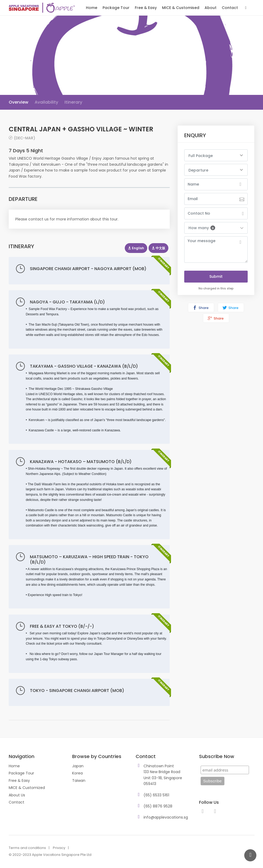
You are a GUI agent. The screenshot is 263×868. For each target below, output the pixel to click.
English (136, 248)
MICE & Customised (181, 8)
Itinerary (73, 102)
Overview (19, 102)
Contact (230, 8)
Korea (77, 773)
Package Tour (116, 8)
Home (92, 8)
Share (201, 308)
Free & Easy (146, 8)
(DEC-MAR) (24, 138)
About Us (17, 795)
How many (202, 228)
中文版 (158, 248)
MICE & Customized (27, 788)
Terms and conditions (27, 848)
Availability (46, 102)
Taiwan (79, 781)
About (211, 8)
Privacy (59, 848)
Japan (78, 766)
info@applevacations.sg (166, 817)
